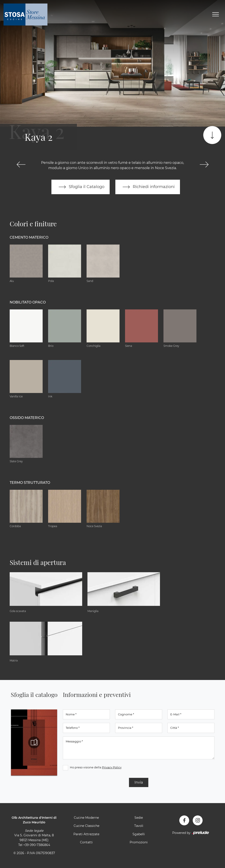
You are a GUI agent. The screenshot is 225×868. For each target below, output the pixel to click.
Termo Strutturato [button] (30, 483)
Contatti (86, 842)
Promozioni (139, 842)
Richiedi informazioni (148, 187)
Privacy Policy (112, 767)
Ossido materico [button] (27, 418)
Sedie (139, 818)
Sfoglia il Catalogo (81, 187)
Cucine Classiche (86, 826)
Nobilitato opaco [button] (28, 302)
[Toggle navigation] (216, 15)
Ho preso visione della (96, 767)
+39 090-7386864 (37, 845)
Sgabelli (139, 834)
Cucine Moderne (86, 818)
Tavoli (139, 826)
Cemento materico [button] (29, 237)
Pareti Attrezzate (86, 834)
